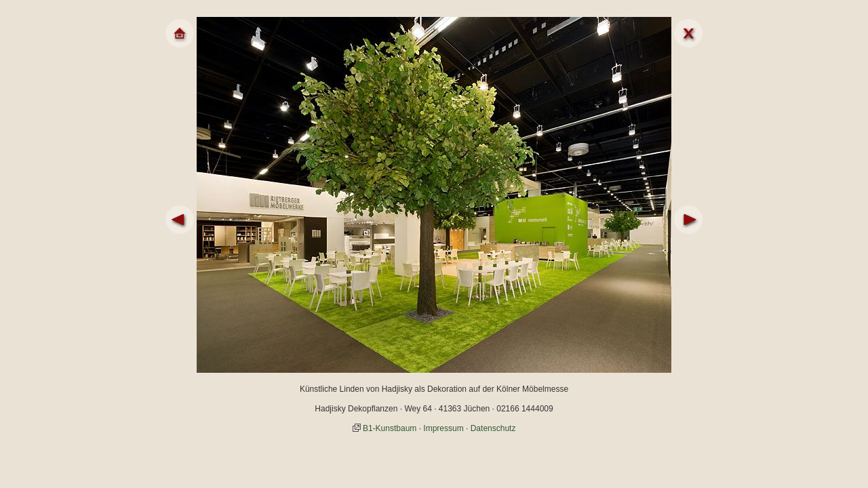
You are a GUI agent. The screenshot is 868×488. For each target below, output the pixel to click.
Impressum (443, 428)
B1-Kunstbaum (390, 428)
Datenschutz (493, 428)
